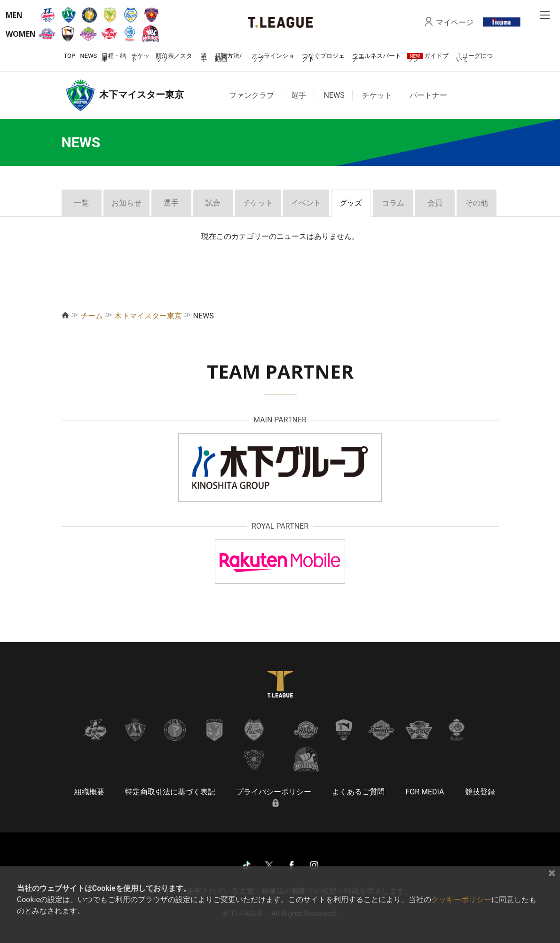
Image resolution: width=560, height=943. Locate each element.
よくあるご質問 (358, 792)
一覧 (81, 203)
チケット (140, 57)
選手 (204, 57)
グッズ (351, 203)
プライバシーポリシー (274, 792)
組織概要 (89, 792)
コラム (393, 203)
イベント (306, 203)
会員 (435, 203)
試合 (213, 203)
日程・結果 (114, 57)
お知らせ (126, 203)
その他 (477, 203)
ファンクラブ (252, 95)
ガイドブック (428, 57)
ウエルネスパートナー (377, 57)
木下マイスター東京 (148, 316)
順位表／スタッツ (174, 57)
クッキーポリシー (461, 899)
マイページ (455, 22)
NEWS (88, 56)
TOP (70, 56)
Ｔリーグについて (474, 57)
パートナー (428, 95)
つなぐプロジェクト (323, 57)
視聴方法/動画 (228, 57)
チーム (92, 316)
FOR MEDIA (425, 792)
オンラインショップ (273, 57)
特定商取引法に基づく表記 (170, 792)
